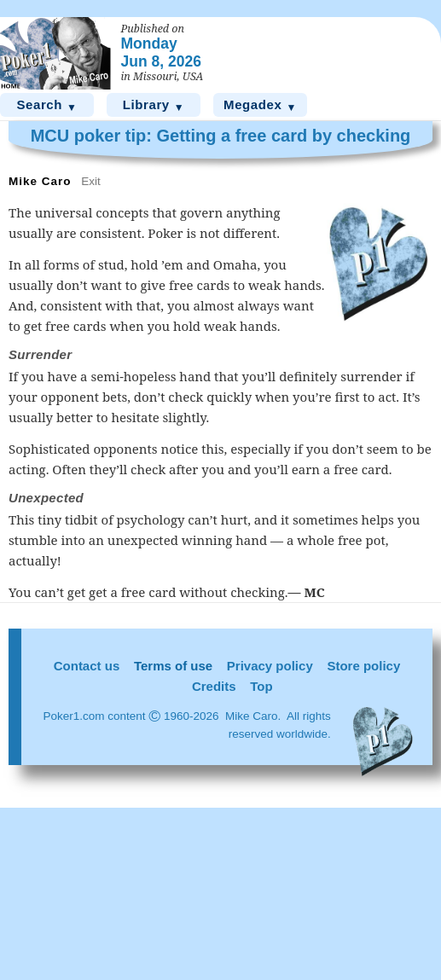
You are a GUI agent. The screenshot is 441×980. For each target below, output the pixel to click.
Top (261, 686)
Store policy (363, 666)
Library (154, 105)
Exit (91, 181)
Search (46, 105)
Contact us (87, 666)
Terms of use (173, 666)
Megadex (260, 105)
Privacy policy (270, 666)
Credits (214, 686)
